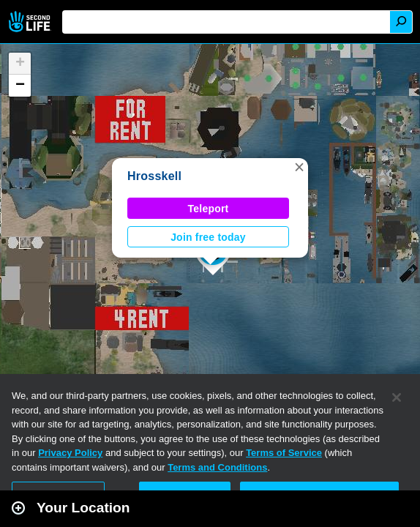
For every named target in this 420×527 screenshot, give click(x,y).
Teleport (209, 209)
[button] (299, 167)
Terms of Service (284, 453)
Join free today (208, 237)
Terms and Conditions (217, 467)
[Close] (397, 397)
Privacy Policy (70, 453)
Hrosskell (154, 176)
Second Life (31, 22)
